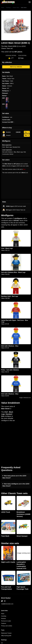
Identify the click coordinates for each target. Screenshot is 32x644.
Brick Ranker (6, 565)
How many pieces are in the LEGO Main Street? (14, 444)
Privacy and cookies (7, 593)
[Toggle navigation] (30, 2)
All (2, 610)
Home (3, 8)
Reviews (4, 586)
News (3, 581)
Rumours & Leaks (6, 588)
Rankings (8, 8)
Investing (4, 583)
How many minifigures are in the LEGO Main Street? (16, 452)
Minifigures (4, 615)
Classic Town (16, 8)
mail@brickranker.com (7, 571)
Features (4, 590)
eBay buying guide (6, 603)
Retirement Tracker (6, 600)
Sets (2, 612)
